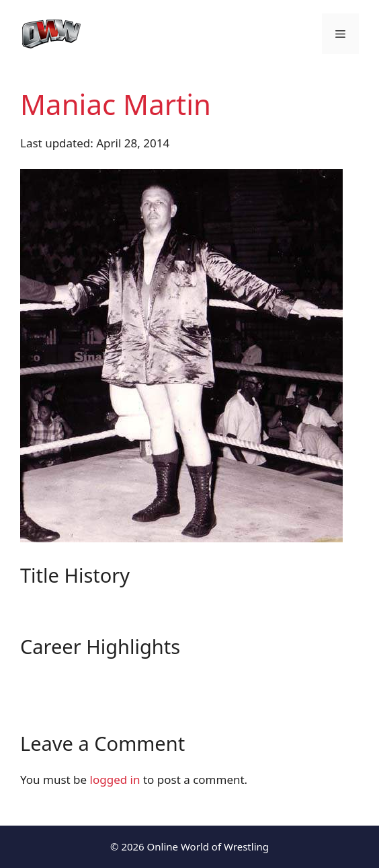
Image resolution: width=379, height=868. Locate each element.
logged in (115, 780)
